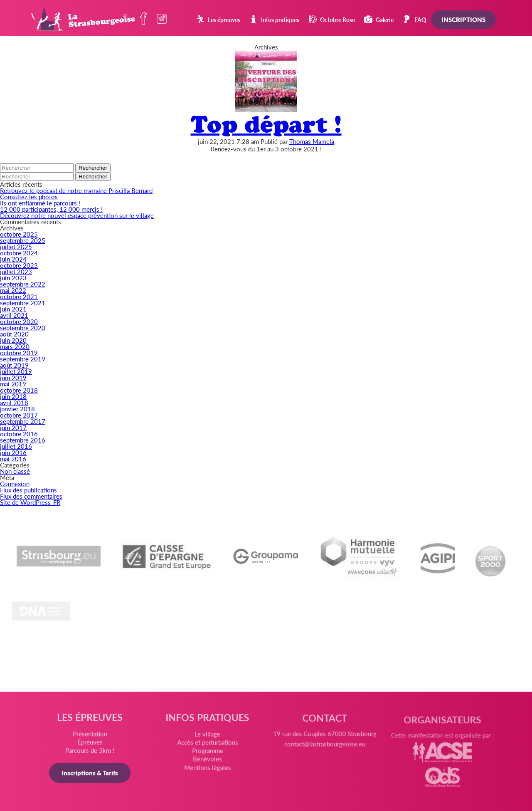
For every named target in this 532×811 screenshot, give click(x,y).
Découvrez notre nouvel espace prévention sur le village (77, 215)
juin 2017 (13, 427)
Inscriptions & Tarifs (91, 773)
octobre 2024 (19, 253)
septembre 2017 (23, 421)
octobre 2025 (19, 234)
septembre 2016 (23, 440)
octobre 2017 (19, 415)
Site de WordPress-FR (30, 502)
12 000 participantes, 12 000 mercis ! (51, 209)
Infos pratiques (274, 19)
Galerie (379, 19)
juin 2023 (13, 278)
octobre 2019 (19, 352)
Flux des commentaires (31, 496)
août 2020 (14, 334)
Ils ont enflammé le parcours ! (40, 203)
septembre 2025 (23, 240)
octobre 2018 (19, 390)
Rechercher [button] (93, 168)
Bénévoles (208, 761)
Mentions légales (208, 769)
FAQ (414, 19)
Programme (207, 752)
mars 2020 (15, 346)
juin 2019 (13, 377)
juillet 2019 (16, 371)
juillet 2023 (16, 271)
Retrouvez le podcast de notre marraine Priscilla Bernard (76, 190)
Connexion (15, 483)
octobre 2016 (19, 434)
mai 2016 (13, 459)
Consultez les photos (29, 197)
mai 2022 (13, 290)
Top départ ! (266, 124)
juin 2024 (13, 259)
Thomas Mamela (312, 141)
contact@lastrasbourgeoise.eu (325, 748)
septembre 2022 (23, 284)
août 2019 (14, 365)
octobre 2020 (19, 321)
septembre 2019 (23, 359)
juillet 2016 (16, 446)
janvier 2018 (17, 409)
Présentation (91, 735)
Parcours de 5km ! (91, 751)
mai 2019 (13, 384)
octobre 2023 (19, 265)
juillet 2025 (16, 246)
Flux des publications (28, 490)
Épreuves (91, 743)
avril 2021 (14, 315)
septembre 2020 (23, 328)
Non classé (15, 471)
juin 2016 (13, 452)
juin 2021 (13, 309)
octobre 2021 (19, 296)
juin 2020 (13, 340)
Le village (208, 736)
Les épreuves (218, 19)
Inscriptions (463, 19)
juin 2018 (13, 396)
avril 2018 (14, 402)
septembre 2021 (23, 303)
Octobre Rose (332, 19)
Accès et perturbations (208, 744)
